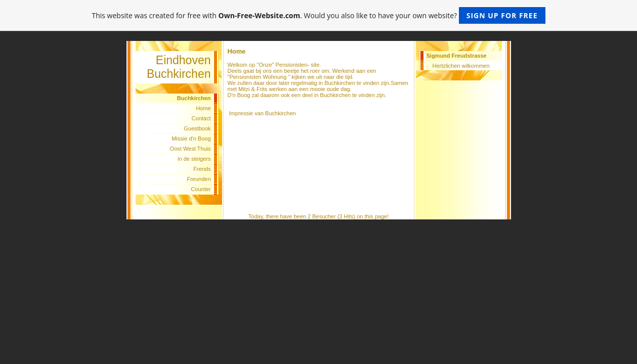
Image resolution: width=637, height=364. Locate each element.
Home (203, 108)
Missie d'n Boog (191, 139)
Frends (202, 169)
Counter (201, 189)
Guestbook (197, 128)
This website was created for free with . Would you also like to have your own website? (318, 15)
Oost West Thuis (190, 149)
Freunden (199, 179)
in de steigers (194, 159)
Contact (201, 118)
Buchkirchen (281, 113)
